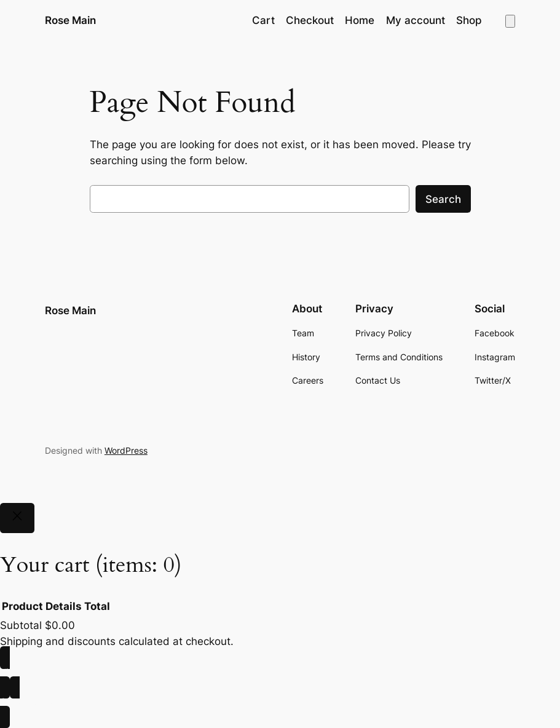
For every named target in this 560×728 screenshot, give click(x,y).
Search (443, 199)
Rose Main (70, 20)
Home (360, 20)
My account (416, 20)
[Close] (17, 518)
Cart (263, 20)
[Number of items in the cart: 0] (510, 21)
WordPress (126, 450)
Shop (469, 20)
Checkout (310, 20)
